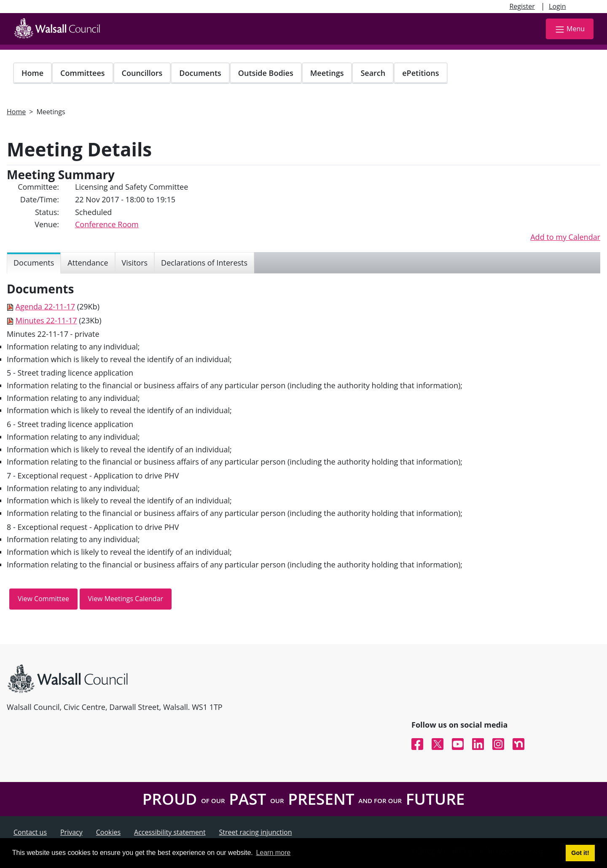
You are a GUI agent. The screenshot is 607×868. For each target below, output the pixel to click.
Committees (83, 73)
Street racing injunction (256, 832)
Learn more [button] (273, 853)
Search (373, 73)
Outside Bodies (266, 73)
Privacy (71, 832)
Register (522, 6)
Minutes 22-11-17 (46, 320)
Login (557, 6)
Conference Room (107, 224)
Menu (570, 29)
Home (32, 73)
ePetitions (420, 73)
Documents (200, 73)
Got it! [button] (580, 853)
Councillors (142, 73)
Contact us (30, 832)
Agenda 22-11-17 (45, 306)
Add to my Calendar (565, 237)
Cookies (108, 832)
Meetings (327, 73)
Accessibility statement (170, 832)
